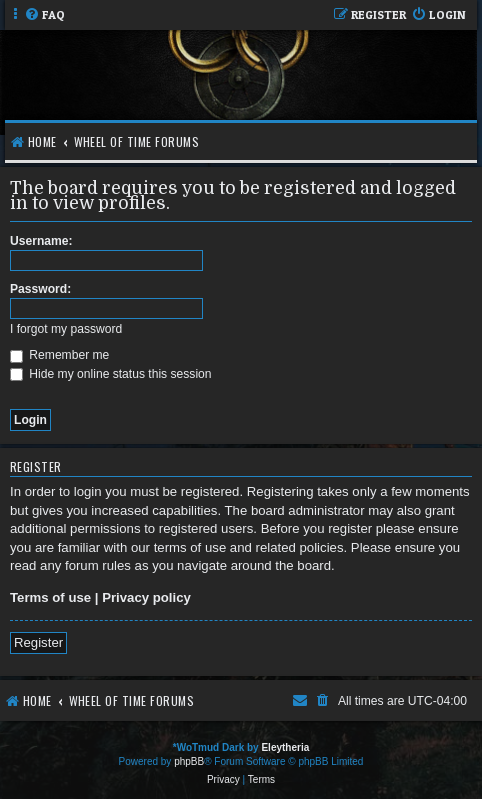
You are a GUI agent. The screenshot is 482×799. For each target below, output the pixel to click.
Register (38, 642)
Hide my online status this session (111, 374)
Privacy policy (146, 597)
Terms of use (50, 597)
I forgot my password (66, 329)
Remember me (59, 355)
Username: (41, 241)
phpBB (189, 761)
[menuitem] (44, 15)
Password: (40, 289)
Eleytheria (285, 747)
